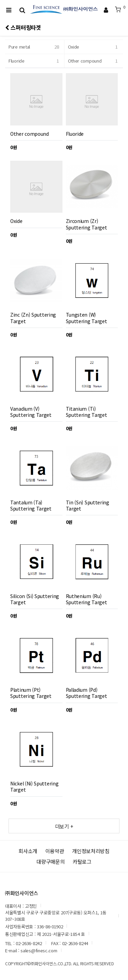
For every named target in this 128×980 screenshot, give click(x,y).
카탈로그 (82, 862)
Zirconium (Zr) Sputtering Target (87, 224)
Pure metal (35, 47)
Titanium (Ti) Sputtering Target (87, 412)
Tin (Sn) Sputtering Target (88, 505)
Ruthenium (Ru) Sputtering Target (87, 599)
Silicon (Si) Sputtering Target (35, 599)
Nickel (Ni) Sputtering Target (34, 786)
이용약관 (55, 851)
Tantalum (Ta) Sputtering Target (31, 505)
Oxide (94, 47)
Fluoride (35, 61)
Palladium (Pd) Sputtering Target (87, 693)
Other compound (94, 61)
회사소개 (28, 851)
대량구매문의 (51, 862)
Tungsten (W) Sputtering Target (87, 318)
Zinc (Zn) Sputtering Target (33, 318)
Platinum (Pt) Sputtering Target (31, 693)
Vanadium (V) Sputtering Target (31, 412)
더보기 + (64, 826)
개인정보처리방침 (91, 851)
